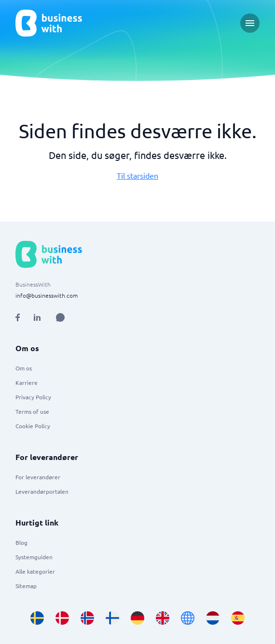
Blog (21, 542)
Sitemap (26, 586)
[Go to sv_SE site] (37, 618)
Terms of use (32, 411)
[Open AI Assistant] (60, 317)
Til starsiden (137, 175)
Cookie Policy (33, 426)
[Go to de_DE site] (137, 618)
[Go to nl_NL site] (213, 618)
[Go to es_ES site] (238, 618)
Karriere (27, 382)
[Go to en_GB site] (163, 618)
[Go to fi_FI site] (112, 618)
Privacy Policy (33, 397)
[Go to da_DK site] (62, 618)
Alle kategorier (35, 571)
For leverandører (38, 477)
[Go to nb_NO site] (87, 618)
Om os (24, 368)
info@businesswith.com (47, 295)
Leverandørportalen (42, 491)
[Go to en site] (188, 618)
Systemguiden (34, 557)
